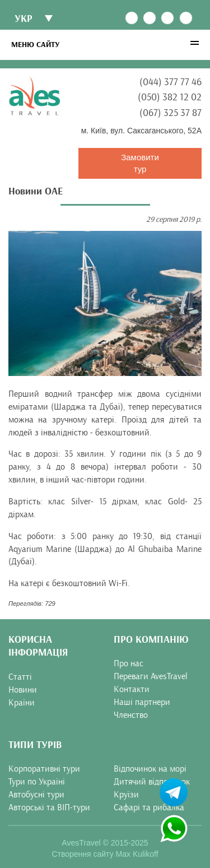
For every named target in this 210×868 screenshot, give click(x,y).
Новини (23, 690)
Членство (131, 715)
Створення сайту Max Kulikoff (105, 854)
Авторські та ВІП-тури (49, 807)
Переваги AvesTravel (151, 676)
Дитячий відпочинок (152, 782)
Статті (20, 677)
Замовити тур (140, 163)
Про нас (129, 663)
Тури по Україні (37, 782)
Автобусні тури (36, 795)
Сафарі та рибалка (149, 807)
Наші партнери (142, 702)
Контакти (132, 689)
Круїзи (126, 795)
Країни (22, 703)
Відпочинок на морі (150, 769)
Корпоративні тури (44, 769)
